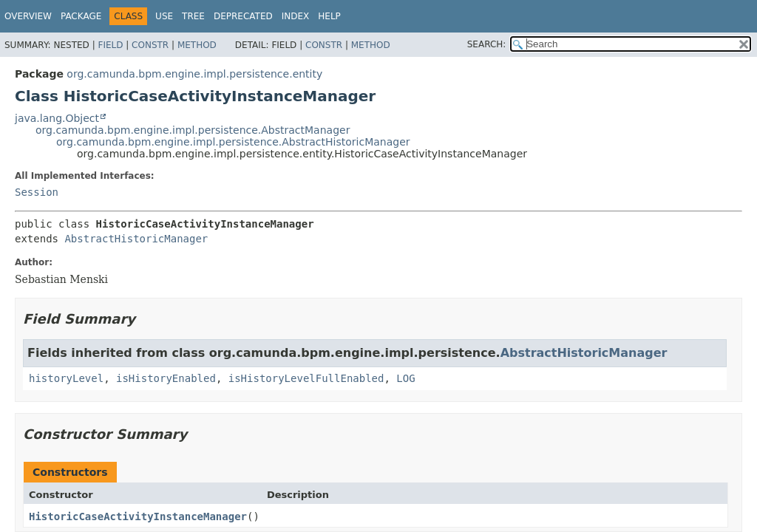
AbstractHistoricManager (136, 239)
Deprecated (243, 16)
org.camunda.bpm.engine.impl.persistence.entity (194, 74)
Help (329, 16)
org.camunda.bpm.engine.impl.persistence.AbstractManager (193, 130)
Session (37, 192)
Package (81, 16)
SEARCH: (487, 44)
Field (110, 45)
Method (197, 45)
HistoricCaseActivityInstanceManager (138, 516)
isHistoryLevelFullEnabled (306, 378)
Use (164, 16)
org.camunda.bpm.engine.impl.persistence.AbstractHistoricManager (233, 142)
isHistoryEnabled (166, 378)
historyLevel (66, 378)
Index (296, 16)
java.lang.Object (57, 118)
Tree (193, 16)
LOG (405, 378)
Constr (150, 45)
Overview (28, 16)
